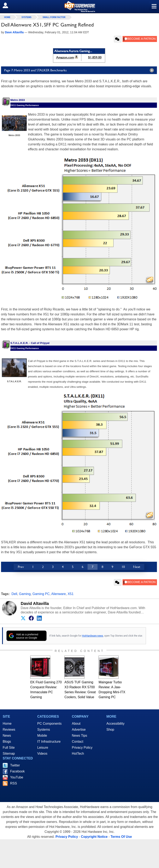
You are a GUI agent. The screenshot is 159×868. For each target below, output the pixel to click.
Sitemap (9, 754)
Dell (14, 594)
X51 (71, 594)
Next (137, 567)
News (7, 736)
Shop (110, 730)
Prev (21, 567)
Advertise (79, 730)
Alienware (58, 594)
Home (7, 724)
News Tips (79, 736)
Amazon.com (65, 57)
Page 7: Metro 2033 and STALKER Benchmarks (80, 70)
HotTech (78, 754)
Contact (78, 742)
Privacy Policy (82, 748)
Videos (42, 754)
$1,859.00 (95, 57)
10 (123, 567)
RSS (14, 783)
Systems (26, 17)
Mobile (42, 736)
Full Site (9, 748)
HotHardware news (93, 636)
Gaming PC (41, 594)
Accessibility (115, 724)
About (76, 724)
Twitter (15, 765)
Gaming (25, 594)
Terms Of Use (121, 837)
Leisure (43, 748)
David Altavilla (35, 603)
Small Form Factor (54, 17)
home (7, 17)
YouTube (17, 777)
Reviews (9, 730)
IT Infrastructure (49, 742)
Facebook (17, 771)
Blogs (7, 742)
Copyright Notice (94, 837)
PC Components (49, 724)
